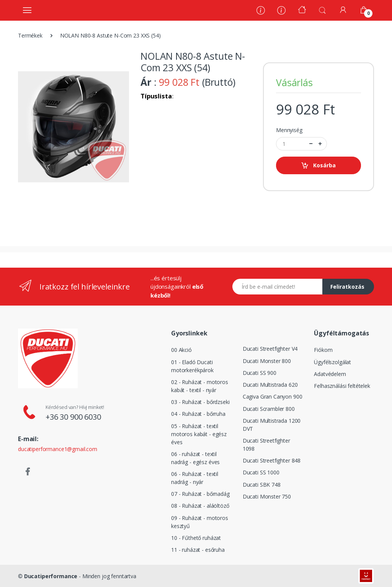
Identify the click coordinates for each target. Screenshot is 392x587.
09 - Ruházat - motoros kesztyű (200, 522)
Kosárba (318, 166)
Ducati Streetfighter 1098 (266, 445)
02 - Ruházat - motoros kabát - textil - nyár (200, 386)
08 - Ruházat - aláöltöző (200, 506)
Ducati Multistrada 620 (270, 385)
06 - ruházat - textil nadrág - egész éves (195, 458)
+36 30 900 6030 (73, 417)
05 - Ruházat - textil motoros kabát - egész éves (199, 434)
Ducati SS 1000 (261, 472)
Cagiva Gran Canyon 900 (273, 397)
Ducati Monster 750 (267, 496)
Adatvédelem (330, 374)
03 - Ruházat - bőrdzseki (200, 402)
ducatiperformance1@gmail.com (58, 449)
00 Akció (181, 350)
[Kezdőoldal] (302, 11)
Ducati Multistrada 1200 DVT (272, 425)
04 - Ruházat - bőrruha (198, 414)
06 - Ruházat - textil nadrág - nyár (195, 478)
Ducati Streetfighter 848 (272, 460)
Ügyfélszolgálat (332, 362)
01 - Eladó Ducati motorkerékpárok (192, 366)
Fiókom (323, 350)
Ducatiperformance (51, 576)
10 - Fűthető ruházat (196, 538)
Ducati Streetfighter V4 (270, 349)
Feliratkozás (347, 287)
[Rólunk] (261, 11)
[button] (322, 10)
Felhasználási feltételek (342, 386)
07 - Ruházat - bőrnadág (200, 494)
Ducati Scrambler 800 (269, 409)
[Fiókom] (343, 10)
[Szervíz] (281, 11)
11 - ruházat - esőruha (198, 550)
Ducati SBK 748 (262, 485)
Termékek (30, 35)
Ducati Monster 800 (267, 361)
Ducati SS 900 (260, 373)
